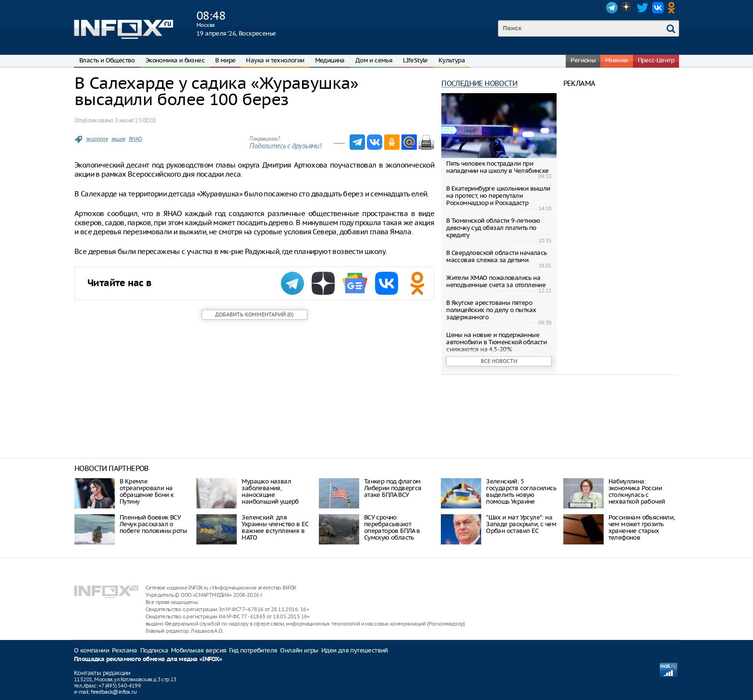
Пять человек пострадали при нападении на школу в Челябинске (497, 167)
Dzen (627, 8)
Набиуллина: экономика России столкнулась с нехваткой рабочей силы (637, 495)
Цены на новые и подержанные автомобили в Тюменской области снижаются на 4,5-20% (496, 342)
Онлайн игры (299, 650)
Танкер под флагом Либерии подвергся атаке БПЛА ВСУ (393, 488)
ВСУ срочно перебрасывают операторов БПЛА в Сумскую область (392, 527)
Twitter (643, 8)
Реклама (125, 650)
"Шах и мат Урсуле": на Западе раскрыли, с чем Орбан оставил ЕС (521, 524)
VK (658, 8)
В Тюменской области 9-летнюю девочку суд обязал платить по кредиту (493, 228)
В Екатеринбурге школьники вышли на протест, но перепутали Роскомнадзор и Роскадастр (498, 196)
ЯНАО (135, 139)
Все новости (499, 361)
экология (97, 139)
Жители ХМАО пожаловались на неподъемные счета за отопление (496, 281)
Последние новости (479, 83)
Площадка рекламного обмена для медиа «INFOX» (148, 659)
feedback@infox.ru (114, 692)
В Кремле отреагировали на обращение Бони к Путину (146, 491)
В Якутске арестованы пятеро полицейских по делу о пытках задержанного (491, 310)
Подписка (154, 650)
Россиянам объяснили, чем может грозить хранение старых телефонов (642, 527)
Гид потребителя (253, 650)
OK (673, 8)
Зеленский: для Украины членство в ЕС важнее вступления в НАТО (275, 527)
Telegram (612, 8)
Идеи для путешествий (355, 650)
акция (118, 139)
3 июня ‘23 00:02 (135, 120)
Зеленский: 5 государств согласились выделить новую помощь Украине (521, 491)
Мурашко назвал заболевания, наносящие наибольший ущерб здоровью (270, 495)
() (254, 314)
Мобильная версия (199, 650)
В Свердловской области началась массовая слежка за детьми (496, 256)
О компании (91, 650)
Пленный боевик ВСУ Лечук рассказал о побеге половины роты (153, 524)
